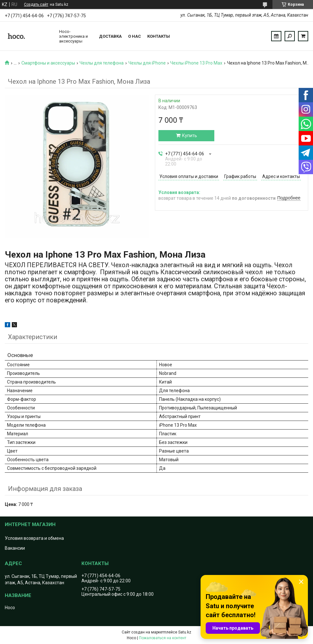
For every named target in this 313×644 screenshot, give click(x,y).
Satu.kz (185, 632)
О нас (134, 36)
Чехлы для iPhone (147, 63)
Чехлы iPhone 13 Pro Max (196, 63)
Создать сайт (36, 4)
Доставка (110, 36)
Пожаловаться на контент (163, 638)
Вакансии (15, 548)
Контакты (159, 36)
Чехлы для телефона (102, 63)
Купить (190, 136)
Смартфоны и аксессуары (48, 63)
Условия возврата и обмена (34, 538)
